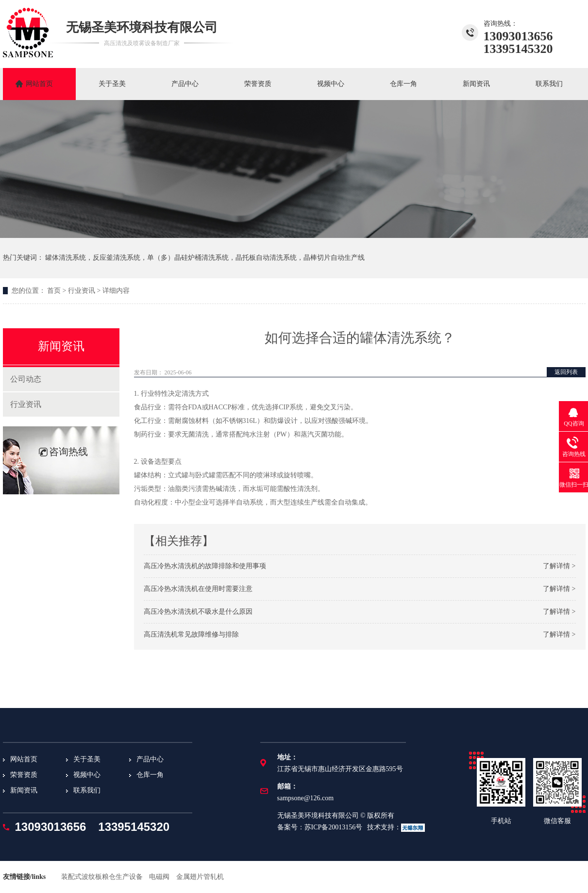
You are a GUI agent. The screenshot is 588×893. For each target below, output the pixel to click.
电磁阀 (159, 877)
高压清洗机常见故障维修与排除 (191, 634)
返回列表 (566, 372)
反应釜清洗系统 (117, 258)
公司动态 (26, 379)
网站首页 (39, 84)
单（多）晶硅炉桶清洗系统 (188, 258)
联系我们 (549, 84)
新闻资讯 (476, 84)
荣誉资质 (258, 84)
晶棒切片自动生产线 (334, 258)
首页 (54, 291)
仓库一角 (403, 84)
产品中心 (185, 84)
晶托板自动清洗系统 (266, 258)
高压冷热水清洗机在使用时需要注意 (198, 589)
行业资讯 (82, 291)
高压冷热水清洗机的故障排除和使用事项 (205, 566)
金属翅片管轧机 (200, 877)
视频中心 (331, 84)
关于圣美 (112, 84)
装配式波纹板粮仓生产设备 (102, 877)
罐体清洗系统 (66, 258)
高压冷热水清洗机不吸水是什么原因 (198, 612)
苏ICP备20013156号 (334, 827)
